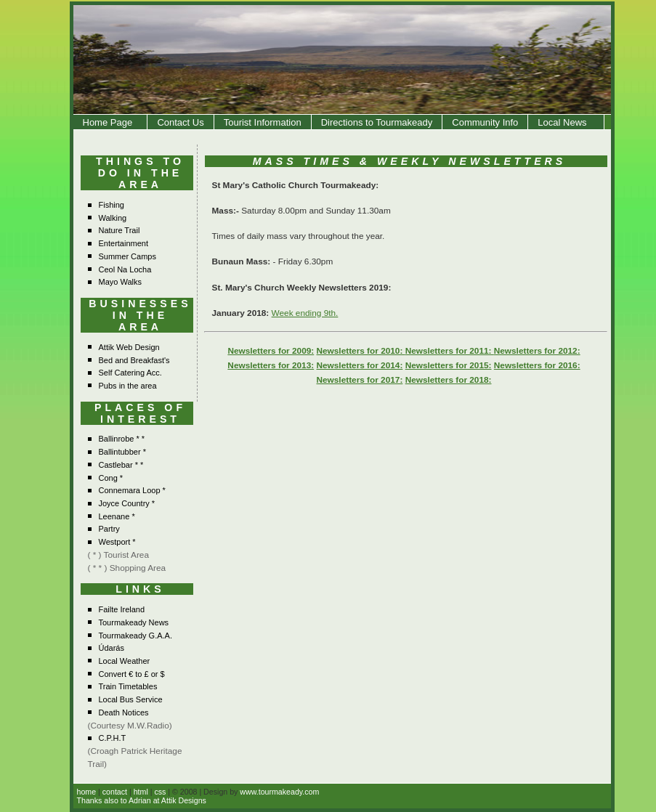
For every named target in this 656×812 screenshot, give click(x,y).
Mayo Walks (121, 282)
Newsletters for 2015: (449, 365)
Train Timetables (128, 686)
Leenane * (117, 516)
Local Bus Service (131, 699)
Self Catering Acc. (130, 373)
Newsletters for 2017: (360, 380)
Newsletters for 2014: (360, 365)
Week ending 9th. (305, 313)
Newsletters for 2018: (449, 380)
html (141, 792)
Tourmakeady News (134, 622)
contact (115, 792)
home (87, 792)
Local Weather (125, 661)
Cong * (111, 478)
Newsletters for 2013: (271, 365)
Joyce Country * (127, 503)
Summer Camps (127, 256)
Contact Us (180, 122)
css (160, 792)
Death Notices (124, 712)
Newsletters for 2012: (537, 351)
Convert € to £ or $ (132, 674)
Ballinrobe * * (122, 439)
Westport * (117, 542)
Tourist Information (263, 122)
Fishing (112, 205)
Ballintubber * (122, 452)
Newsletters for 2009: (271, 351)
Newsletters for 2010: (361, 351)
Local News (566, 122)
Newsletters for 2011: (450, 351)
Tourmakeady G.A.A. (136, 636)
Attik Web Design (129, 347)
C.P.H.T (113, 738)
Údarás (112, 648)
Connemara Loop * (132, 490)
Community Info (485, 122)
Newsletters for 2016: (537, 365)
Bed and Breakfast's (134, 360)
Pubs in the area (128, 386)
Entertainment (123, 243)
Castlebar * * (121, 465)
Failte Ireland (122, 609)
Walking (113, 218)
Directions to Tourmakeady (377, 122)
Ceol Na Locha (125, 269)
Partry (109, 529)
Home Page (110, 122)
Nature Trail (120, 230)
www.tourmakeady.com (279, 792)
